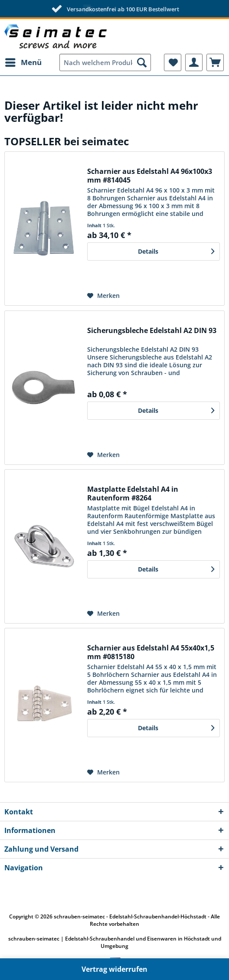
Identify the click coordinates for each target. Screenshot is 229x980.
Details (176, 250)
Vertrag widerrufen (114, 969)
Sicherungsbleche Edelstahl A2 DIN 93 (152, 331)
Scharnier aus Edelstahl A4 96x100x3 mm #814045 (150, 176)
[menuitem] (23, 62)
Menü (23, 61)
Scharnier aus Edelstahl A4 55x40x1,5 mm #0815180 (151, 652)
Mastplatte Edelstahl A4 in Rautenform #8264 (133, 493)
